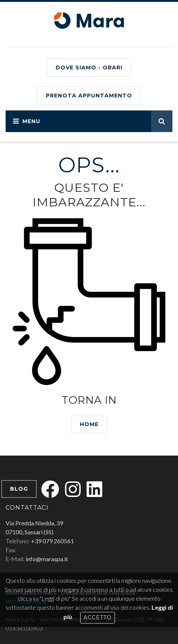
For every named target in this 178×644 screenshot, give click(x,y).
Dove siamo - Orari (89, 68)
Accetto (98, 618)
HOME (89, 424)
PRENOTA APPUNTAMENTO (89, 96)
